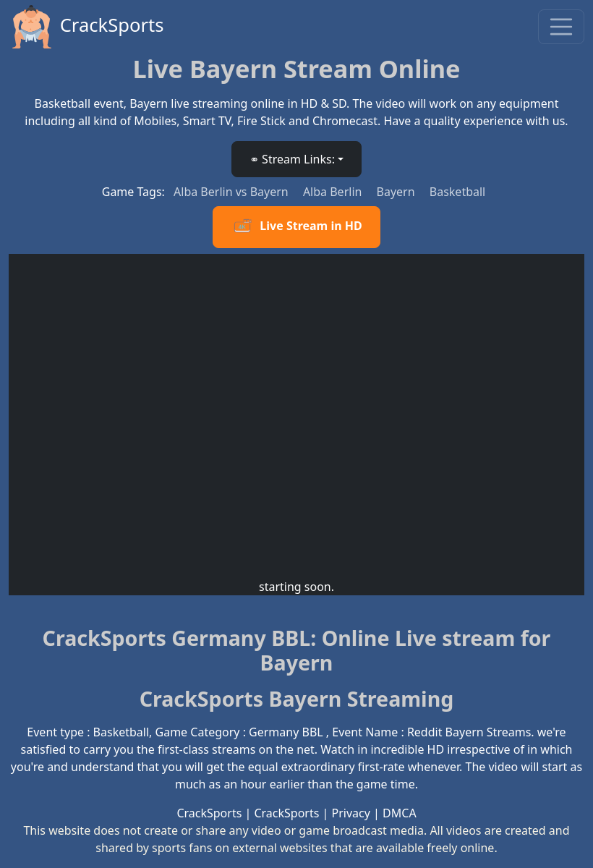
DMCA (400, 813)
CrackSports (86, 27)
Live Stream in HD (296, 227)
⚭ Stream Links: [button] (292, 159)
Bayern (397, 192)
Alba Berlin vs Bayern (232, 192)
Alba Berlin (334, 192)
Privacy (351, 813)
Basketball (457, 192)
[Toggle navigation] (561, 27)
